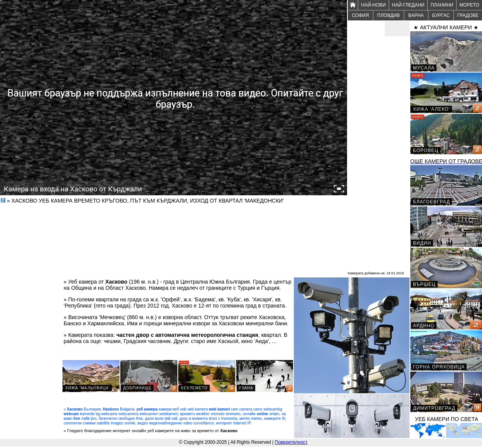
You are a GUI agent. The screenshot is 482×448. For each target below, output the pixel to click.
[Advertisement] (379, 153)
